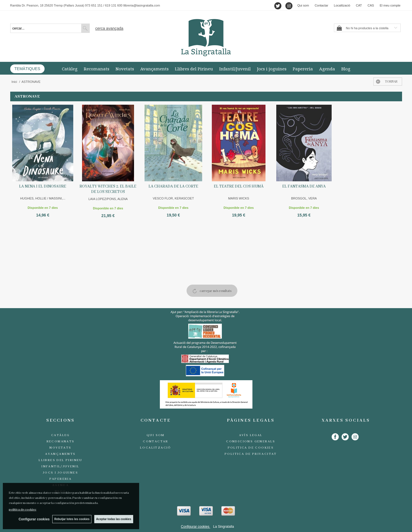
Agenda (327, 69)
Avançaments (154, 69)
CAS (371, 5)
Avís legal (251, 435)
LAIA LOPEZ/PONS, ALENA (108, 199)
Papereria (303, 69)
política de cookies (23, 510)
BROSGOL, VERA (304, 198)
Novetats (125, 69)
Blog (346, 69)
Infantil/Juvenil (235, 69)
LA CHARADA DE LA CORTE (173, 186)
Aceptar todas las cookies (114, 519)
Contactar (321, 5)
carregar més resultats (216, 291)
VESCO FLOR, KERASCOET (173, 198)
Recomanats (97, 69)
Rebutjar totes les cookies (72, 519)
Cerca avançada (109, 28)
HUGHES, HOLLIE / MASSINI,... (43, 198)
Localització (342, 5)
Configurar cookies (195, 527)
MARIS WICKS (239, 198)
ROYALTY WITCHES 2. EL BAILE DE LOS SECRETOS (108, 189)
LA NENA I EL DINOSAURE (43, 186)
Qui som (303, 5)
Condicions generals (251, 441)
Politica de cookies (251, 448)
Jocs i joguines (272, 69)
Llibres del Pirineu (194, 69)
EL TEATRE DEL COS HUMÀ (239, 186)
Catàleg (70, 69)
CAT (359, 5)
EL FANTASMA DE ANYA (304, 186)
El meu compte (390, 5)
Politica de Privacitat (251, 454)
